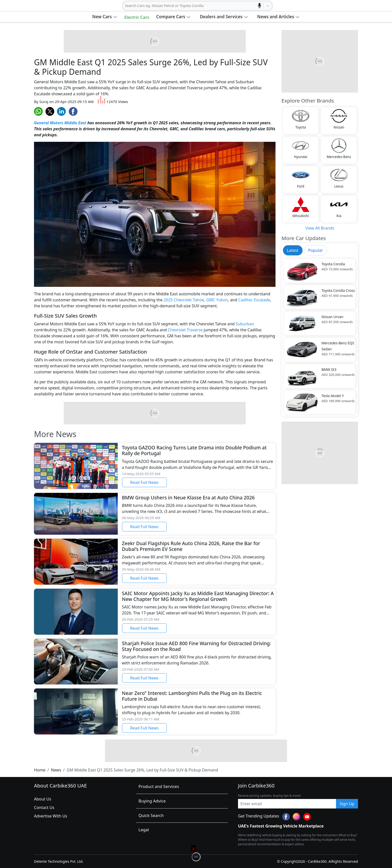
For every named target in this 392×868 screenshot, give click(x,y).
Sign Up (347, 804)
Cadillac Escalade (254, 300)
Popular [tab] (316, 250)
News (56, 770)
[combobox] (125, 6)
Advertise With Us (51, 816)
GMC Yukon (217, 300)
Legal (144, 830)
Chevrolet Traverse (185, 330)
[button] (105, 17)
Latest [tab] (293, 250)
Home (40, 770)
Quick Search (151, 815)
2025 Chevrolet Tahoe (184, 300)
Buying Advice (152, 801)
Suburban (245, 324)
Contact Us (44, 807)
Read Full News (144, 482)
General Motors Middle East (60, 123)
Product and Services (159, 786)
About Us (43, 799)
